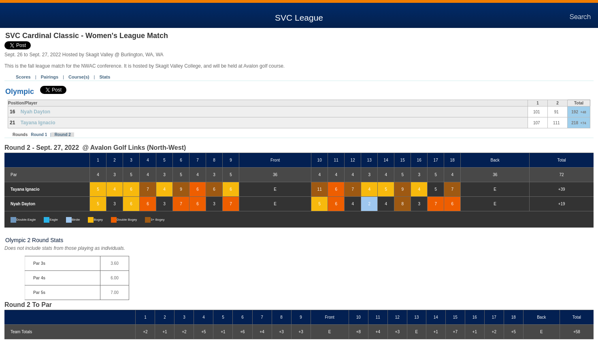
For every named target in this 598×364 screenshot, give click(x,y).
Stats (105, 77)
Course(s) (79, 77)
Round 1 (39, 135)
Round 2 (63, 135)
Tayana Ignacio (38, 123)
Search (580, 17)
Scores (23, 77)
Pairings (50, 77)
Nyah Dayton (35, 112)
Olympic (20, 92)
